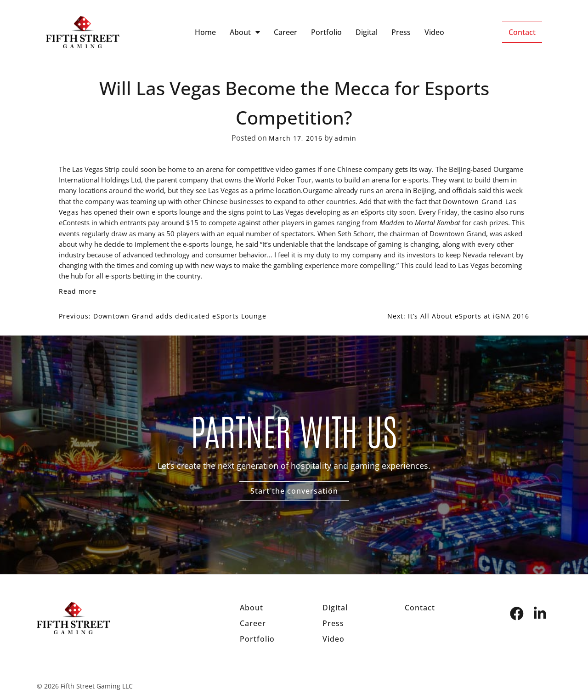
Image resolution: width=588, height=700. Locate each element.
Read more (78, 291)
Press (401, 32)
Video (434, 32)
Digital (367, 32)
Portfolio (326, 32)
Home (205, 32)
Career (286, 32)
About (245, 32)
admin (345, 138)
